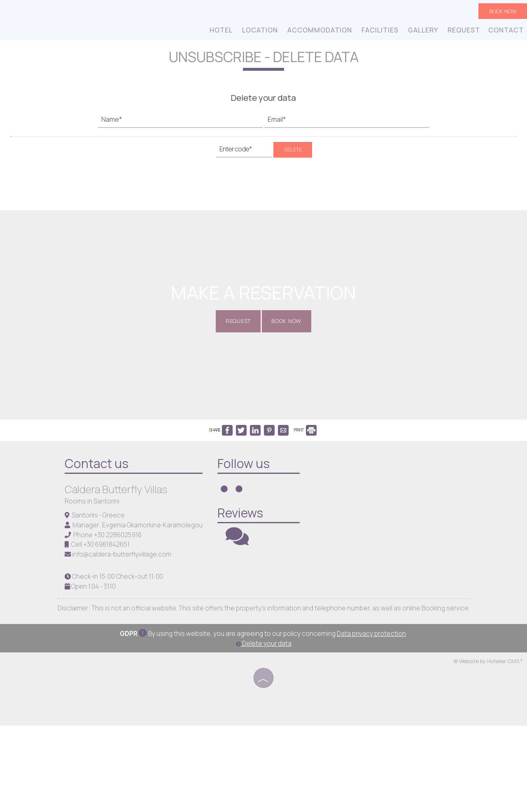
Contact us (98, 548)
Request (463, 32)
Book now (501, 12)
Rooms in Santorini (93, 586)
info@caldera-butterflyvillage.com (123, 639)
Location (259, 32)
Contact (505, 32)
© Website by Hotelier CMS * (488, 748)
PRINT (305, 511)
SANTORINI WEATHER (401, 574)
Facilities (379, 32)
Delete (293, 166)
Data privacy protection (371, 720)
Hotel (220, 32)
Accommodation (319, 32)
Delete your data (264, 730)
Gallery (422, 32)
